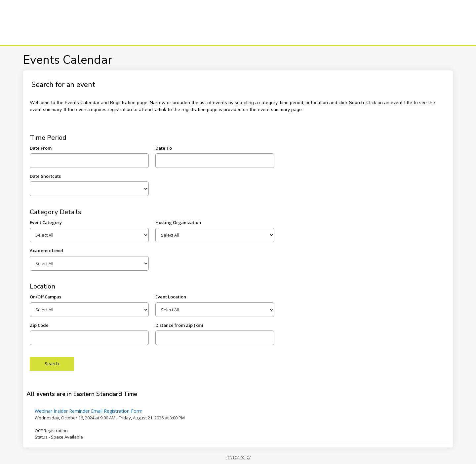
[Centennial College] (53, 22)
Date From (41, 148)
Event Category (46, 222)
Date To (164, 148)
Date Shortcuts (45, 176)
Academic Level (46, 251)
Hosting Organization (178, 222)
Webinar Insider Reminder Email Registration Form (89, 411)
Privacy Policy (238, 457)
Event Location (171, 297)
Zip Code (39, 325)
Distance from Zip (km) (179, 325)
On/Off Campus (45, 297)
